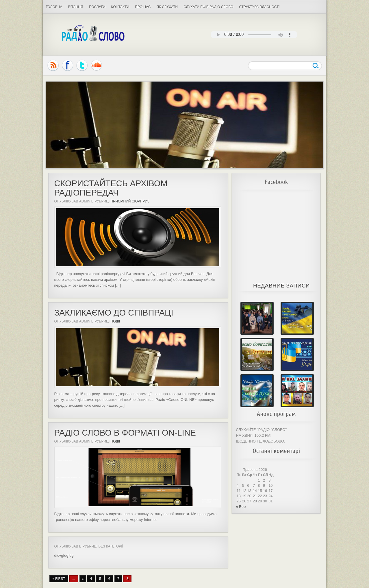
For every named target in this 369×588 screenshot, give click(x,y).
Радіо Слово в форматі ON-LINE (125, 433)
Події (115, 321)
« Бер (241, 507)
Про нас (143, 7)
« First (59, 579)
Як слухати (167, 7)
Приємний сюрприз (130, 201)
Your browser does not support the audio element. (254, 35)
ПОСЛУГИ (97, 7)
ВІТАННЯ (75, 7)
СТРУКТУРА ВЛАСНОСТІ (259, 7)
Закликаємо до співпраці (114, 313)
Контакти (120, 7)
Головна (54, 7)
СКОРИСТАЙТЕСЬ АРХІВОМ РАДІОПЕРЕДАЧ (111, 188)
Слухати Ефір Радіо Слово (208, 7)
